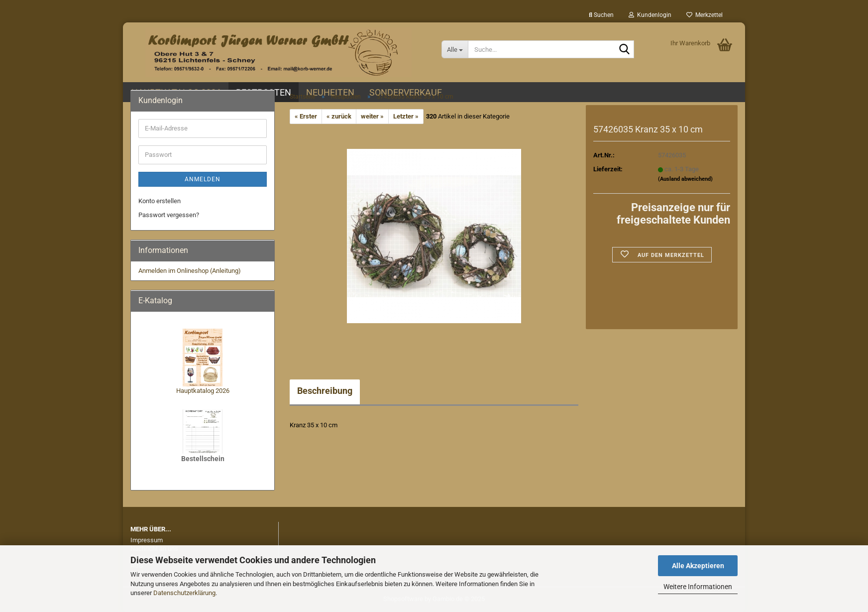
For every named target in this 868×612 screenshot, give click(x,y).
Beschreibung (325, 391)
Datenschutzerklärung (184, 593)
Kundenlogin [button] (650, 15)
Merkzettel (705, 15)
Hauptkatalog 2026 (203, 391)
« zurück (339, 116)
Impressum (147, 540)
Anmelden (203, 179)
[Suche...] (455, 49)
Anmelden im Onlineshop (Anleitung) (190, 271)
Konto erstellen (160, 201)
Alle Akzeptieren (698, 566)
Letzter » (406, 116)
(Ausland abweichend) (685, 179)
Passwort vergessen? (169, 215)
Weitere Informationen (698, 587)
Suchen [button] (601, 15)
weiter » (372, 116)
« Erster (306, 116)
